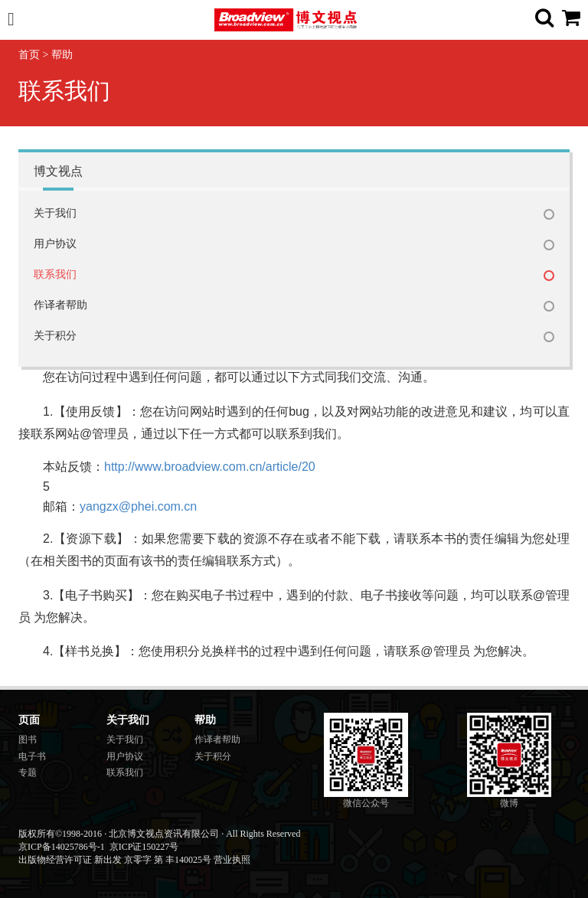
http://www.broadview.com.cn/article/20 (210, 467)
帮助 (62, 55)
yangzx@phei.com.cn (138, 506)
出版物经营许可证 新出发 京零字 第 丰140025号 (115, 860)
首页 (29, 55)
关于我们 (55, 213)
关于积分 (55, 336)
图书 (28, 740)
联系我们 (55, 274)
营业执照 (232, 860)
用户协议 (55, 244)
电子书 (32, 756)
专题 (28, 772)
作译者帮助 (60, 305)
